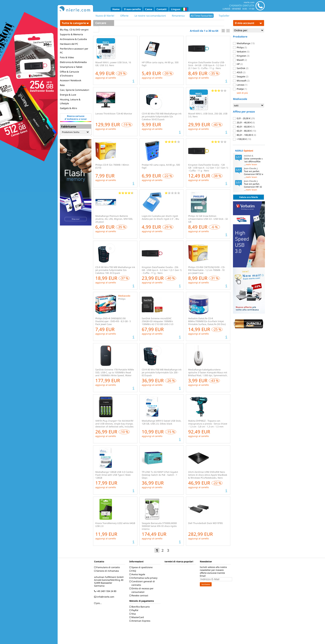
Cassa (149, 9)
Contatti (162, 9)
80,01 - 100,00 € (244, 135)
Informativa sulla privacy (144, 578)
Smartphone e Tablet (71, 67)
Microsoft (241, 81)
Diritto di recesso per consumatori (142, 590)
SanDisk (241, 68)
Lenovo (240, 85)
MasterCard (137, 617)
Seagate (241, 76)
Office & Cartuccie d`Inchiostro (69, 74)
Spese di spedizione (141, 567)
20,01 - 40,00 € (244, 122)
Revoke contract (139, 595)
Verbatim (241, 52)
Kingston (241, 56)
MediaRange (244, 43)
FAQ (133, 571)
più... (98, 603)
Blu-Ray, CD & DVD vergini (74, 30)
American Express (140, 621)
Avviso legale (138, 574)
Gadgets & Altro (69, 108)
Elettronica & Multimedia (73, 62)
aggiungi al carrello (106, 78)
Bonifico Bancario (140, 607)
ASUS (239, 72)
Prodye (240, 89)
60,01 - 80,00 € (244, 131)
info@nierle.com (105, 597)
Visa (133, 614)
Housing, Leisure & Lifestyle (70, 101)
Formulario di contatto (107, 567)
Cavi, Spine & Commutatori (75, 90)
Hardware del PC (69, 44)
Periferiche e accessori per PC (74, 51)
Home (116, 9)
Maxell (240, 60)
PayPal (134, 610)
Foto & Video (67, 57)
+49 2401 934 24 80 (106, 591)
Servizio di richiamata (107, 571)
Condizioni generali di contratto (143, 583)
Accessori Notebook (71, 80)
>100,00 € (242, 139)
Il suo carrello (132, 9)
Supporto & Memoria (71, 34)
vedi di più (242, 93)
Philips (240, 47)
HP (238, 64)
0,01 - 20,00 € (244, 118)
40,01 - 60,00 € (244, 127)
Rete (62, 85)
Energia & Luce (68, 95)
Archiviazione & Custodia (73, 39)
